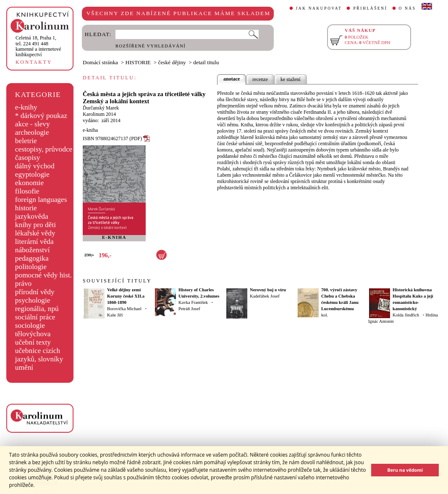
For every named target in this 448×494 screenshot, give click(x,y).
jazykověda (32, 216)
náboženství (33, 250)
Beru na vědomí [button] (405, 470)
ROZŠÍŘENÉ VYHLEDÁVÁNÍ (151, 46)
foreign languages (41, 200)
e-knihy (26, 107)
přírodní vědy (35, 292)
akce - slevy (33, 124)
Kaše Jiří (115, 315)
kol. (325, 315)
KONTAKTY (34, 62)
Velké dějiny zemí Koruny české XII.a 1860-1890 (126, 296)
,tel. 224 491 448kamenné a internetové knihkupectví (38, 46)
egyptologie (32, 174)
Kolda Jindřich (406, 315)
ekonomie (29, 183)
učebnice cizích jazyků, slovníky (39, 355)
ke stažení (291, 79)
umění (24, 367)
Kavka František (193, 302)
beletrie (26, 141)
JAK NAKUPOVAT (319, 8)
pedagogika (32, 258)
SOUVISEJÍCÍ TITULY (117, 281)
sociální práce (35, 317)
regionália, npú (37, 309)
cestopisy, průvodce (44, 149)
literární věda (34, 242)
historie (26, 208)
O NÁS (407, 8)
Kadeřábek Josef (265, 296)
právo (23, 284)
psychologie (33, 300)
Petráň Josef (189, 309)
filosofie (27, 191)
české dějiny (172, 62)
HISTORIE (138, 62)
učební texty (33, 342)
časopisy (28, 158)
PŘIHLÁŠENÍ (370, 8)
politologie (31, 267)
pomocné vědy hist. (43, 275)
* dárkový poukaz (41, 116)
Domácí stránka (100, 62)
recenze (260, 79)
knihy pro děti (35, 225)
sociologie (30, 325)
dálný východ (35, 166)
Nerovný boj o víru (268, 290)
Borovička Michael (124, 309)
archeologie (32, 132)
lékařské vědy (35, 233)
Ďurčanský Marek (101, 108)
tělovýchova (33, 334)
